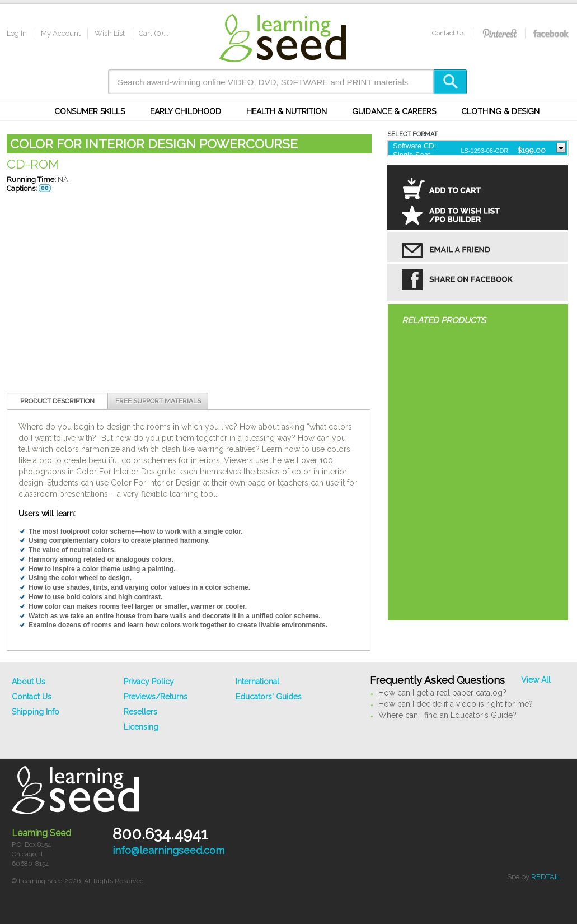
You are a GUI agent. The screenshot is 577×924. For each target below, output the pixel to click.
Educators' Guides (269, 697)
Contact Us (449, 33)
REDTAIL (546, 877)
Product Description (57, 401)
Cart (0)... (154, 33)
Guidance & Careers (394, 111)
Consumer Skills (90, 111)
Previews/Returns (156, 697)
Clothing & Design (500, 111)
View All (536, 680)
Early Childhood (186, 111)
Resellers (140, 712)
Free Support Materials (158, 401)
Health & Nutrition (287, 111)
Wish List (110, 33)
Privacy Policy (149, 682)
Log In (17, 33)
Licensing (141, 727)
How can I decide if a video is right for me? (456, 704)
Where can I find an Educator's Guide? (447, 715)
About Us (29, 682)
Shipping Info (36, 712)
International (257, 682)
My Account (61, 33)
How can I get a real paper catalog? (442, 693)
